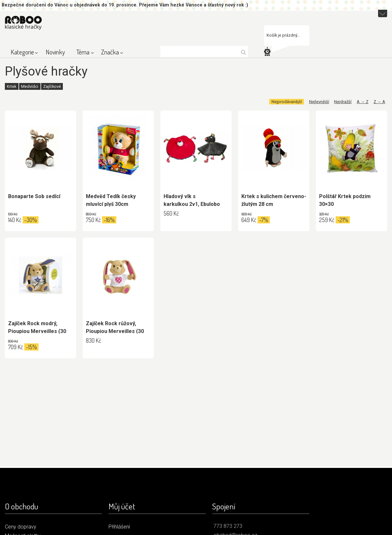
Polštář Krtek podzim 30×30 (345, 200)
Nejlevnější (319, 102)
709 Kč (16, 347)
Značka (110, 52)
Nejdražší (343, 102)
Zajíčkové (52, 86)
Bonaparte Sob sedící (34, 196)
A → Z (363, 102)
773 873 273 (228, 526)
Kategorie (22, 52)
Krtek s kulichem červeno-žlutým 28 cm (274, 200)
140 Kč (15, 220)
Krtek (12, 86)
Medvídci (30, 86)
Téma (83, 52)
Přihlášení (119, 527)
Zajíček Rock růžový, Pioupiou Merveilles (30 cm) (115, 331)
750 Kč (93, 220)
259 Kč (327, 220)
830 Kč (93, 340)
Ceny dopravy (21, 527)
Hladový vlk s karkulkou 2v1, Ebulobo (192, 200)
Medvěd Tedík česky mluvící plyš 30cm (111, 200)
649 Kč (249, 220)
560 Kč (171, 213)
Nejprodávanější (287, 102)
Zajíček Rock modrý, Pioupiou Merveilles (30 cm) (37, 331)
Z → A (379, 102)
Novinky (55, 52)
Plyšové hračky (46, 71)
